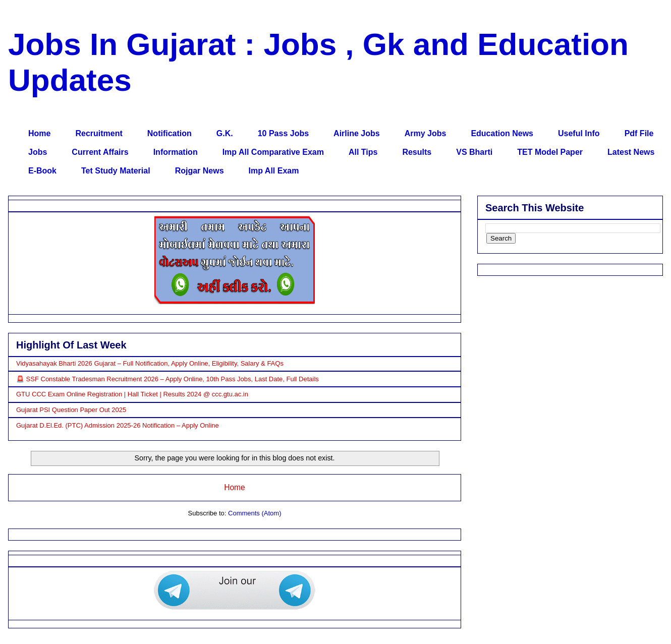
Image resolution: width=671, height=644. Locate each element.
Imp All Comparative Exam (273, 152)
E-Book (42, 171)
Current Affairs (100, 152)
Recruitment (99, 133)
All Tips (363, 152)
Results (417, 152)
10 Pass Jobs (283, 133)
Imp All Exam (274, 171)
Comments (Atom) (255, 513)
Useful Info (579, 133)
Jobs (38, 152)
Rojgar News (200, 171)
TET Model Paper (550, 152)
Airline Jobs (357, 133)
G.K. (225, 133)
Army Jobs (426, 133)
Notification (170, 133)
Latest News (631, 152)
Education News (502, 133)
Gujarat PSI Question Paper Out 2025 (71, 410)
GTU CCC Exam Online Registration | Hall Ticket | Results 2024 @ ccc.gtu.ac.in (132, 394)
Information (176, 152)
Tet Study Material (116, 171)
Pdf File (639, 133)
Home (39, 133)
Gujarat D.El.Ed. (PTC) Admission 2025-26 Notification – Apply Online (118, 425)
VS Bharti (474, 152)
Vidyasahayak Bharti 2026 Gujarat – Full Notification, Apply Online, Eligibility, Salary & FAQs (150, 363)
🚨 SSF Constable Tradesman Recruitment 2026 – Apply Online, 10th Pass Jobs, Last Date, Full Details (167, 379)
